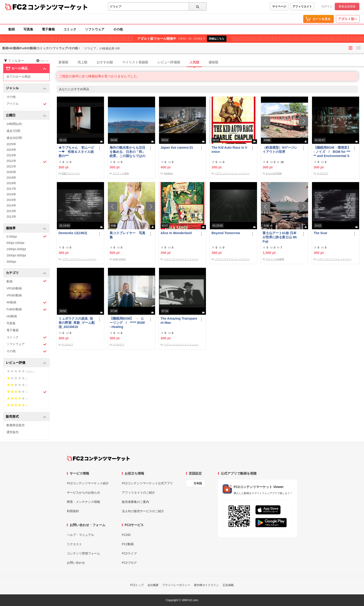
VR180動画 (14, 288)
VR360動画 (14, 295)
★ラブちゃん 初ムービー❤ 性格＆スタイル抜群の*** (76, 152)
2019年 (11, 178)
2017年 (11, 189)
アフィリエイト (302, 7)
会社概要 (153, 585)
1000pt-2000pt (16, 249)
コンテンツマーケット (58, 7)
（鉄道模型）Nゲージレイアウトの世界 (280, 150)
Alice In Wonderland (176, 233)
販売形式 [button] (26, 417)
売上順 (82, 62)
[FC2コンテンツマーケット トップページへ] (98, 458)
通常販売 (13, 432)
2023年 (11, 155)
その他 (118, 29)
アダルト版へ (348, 19)
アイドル (27, 104)
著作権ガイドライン (206, 585)
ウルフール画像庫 (275, 259)
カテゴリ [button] (26, 273)
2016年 (11, 194)
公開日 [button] (26, 116)
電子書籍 (48, 29)
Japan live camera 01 (177, 147)
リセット (43, 61)
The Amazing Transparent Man (179, 321)
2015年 (11, 200)
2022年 (27, 161)
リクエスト (74, 544)
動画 (12, 29)
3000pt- (12, 262)
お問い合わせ (76, 563)
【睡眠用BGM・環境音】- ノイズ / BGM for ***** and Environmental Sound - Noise (332, 152)
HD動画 (12, 316)
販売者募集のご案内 (135, 502)
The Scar (320, 233)
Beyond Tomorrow (226, 233)
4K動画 (27, 303)
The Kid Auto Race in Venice (229, 150)
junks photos (119, 259)
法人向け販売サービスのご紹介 (143, 511)
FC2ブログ (129, 563)
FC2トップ (137, 585)
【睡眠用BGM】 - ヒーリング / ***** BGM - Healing (127, 323)
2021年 (11, 166)
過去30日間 (14, 138)
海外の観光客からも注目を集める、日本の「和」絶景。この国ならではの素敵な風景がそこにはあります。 (127, 152)
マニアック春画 (121, 173)
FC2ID (126, 535)
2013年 (11, 211)
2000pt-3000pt (16, 255)
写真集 (28, 29)
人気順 (194, 62)
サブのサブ (322, 173)
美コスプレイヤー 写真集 (127, 235)
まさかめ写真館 (274, 173)
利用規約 (73, 511)
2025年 (11, 144)
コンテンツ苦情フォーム (83, 553)
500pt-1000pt (15, 243)
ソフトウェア (95, 29)
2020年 (11, 172)
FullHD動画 (27, 310)
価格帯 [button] (26, 228)
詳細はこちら (217, 39)
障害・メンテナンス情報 (83, 502)
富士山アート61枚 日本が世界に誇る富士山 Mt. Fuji (280, 237)
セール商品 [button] (26, 69)
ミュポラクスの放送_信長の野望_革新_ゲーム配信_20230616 (77, 323)
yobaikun (168, 173)
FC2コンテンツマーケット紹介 (88, 483)
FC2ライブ (129, 553)
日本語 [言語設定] (198, 483)
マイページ (279, 7)
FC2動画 (128, 544)
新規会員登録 (347, 7)
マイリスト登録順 (135, 62)
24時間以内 (14, 124)
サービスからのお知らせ (83, 493)
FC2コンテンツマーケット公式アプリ (147, 483)
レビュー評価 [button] (26, 363)
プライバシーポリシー (176, 585)
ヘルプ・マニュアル (80, 535)
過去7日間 (13, 131)
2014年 (11, 205)
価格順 (213, 62)
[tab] (210, 62)
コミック (70, 29)
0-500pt (27, 236)
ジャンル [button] (26, 88)
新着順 (63, 62)
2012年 (11, 217)
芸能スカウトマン (71, 173)
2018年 (11, 183)
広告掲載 (228, 585)
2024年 (11, 150)
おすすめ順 (105, 62)
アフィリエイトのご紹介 (138, 493)
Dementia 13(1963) (73, 233)
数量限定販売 (16, 425)
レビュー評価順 (169, 62)
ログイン (327, 7)
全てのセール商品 (19, 77)
